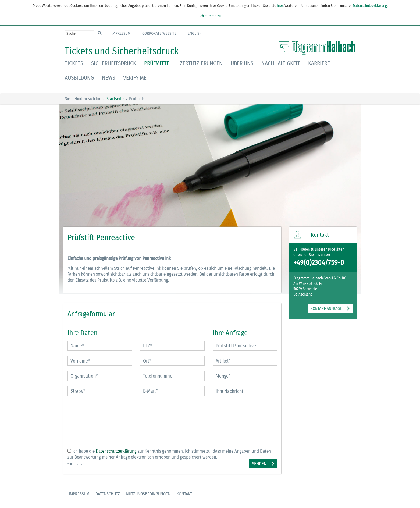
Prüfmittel (158, 63)
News (108, 78)
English (195, 33)
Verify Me (135, 78)
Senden (259, 464)
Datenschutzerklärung (370, 6)
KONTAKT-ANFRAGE (326, 308)
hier (280, 6)
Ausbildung (79, 78)
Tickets (74, 63)
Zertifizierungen (201, 63)
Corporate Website (159, 33)
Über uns (242, 63)
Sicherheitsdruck (114, 63)
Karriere (319, 63)
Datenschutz (108, 494)
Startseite (115, 99)
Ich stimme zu (210, 16)
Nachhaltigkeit (281, 63)
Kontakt (184, 494)
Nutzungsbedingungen (148, 494)
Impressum (121, 33)
